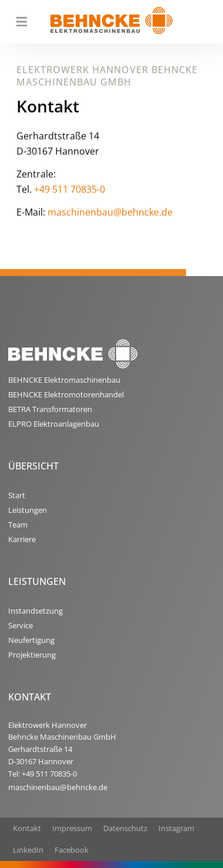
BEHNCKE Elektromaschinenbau (64, 380)
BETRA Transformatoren (50, 409)
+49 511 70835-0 (70, 192)
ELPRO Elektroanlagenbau (54, 424)
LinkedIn (28, 850)
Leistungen (28, 510)
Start (17, 495)
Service (21, 625)
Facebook (72, 850)
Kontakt (27, 828)
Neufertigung (31, 640)
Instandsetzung (36, 611)
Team (18, 525)
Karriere (22, 539)
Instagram (176, 828)
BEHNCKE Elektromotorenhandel (66, 394)
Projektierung (32, 655)
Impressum (72, 828)
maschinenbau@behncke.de (110, 215)
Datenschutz (125, 828)
